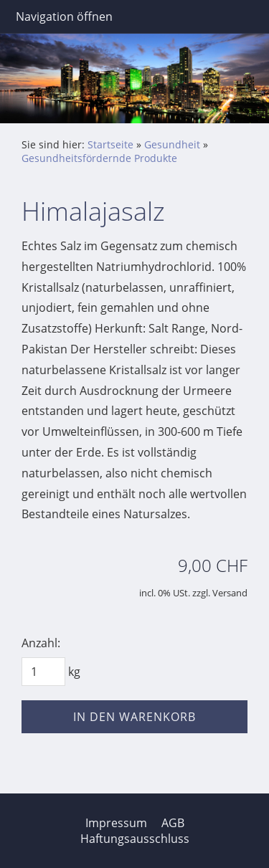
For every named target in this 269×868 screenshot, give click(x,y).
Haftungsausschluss (135, 839)
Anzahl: (41, 643)
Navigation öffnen (64, 16)
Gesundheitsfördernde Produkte (99, 158)
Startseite (110, 144)
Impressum (116, 823)
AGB (173, 823)
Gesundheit (172, 144)
